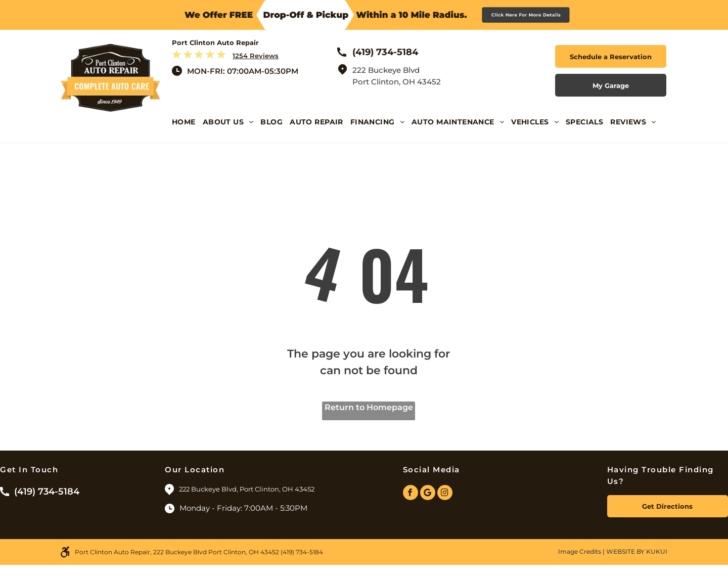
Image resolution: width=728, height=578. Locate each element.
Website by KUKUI (637, 551)
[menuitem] (187, 130)
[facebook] (411, 494)
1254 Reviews (256, 56)
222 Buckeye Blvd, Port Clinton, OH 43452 (247, 489)
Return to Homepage (369, 407)
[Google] (428, 494)
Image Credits (580, 551)
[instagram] (445, 494)
